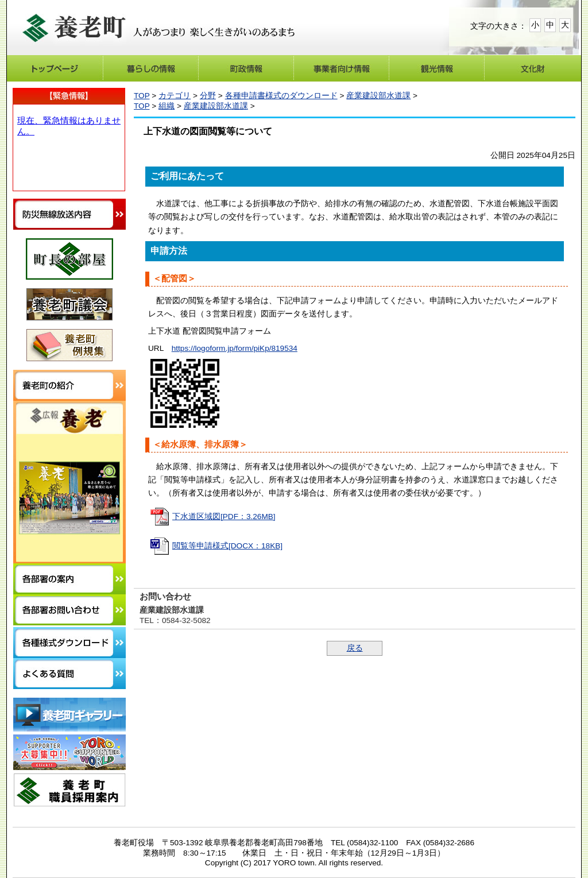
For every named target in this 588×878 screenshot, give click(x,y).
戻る (355, 648)
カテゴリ (175, 96)
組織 (167, 106)
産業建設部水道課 (378, 96)
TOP (142, 96)
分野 (208, 96)
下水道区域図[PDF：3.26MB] (224, 517)
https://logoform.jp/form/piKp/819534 (235, 348)
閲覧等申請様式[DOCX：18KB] (227, 546)
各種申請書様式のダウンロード (281, 96)
